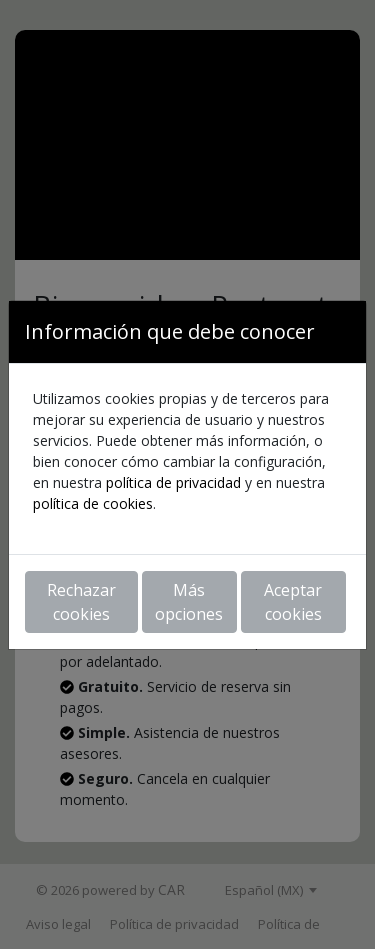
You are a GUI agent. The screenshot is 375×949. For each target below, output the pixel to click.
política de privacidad (173, 482)
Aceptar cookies (293, 602)
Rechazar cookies (81, 602)
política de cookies (93, 503)
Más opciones (189, 602)
